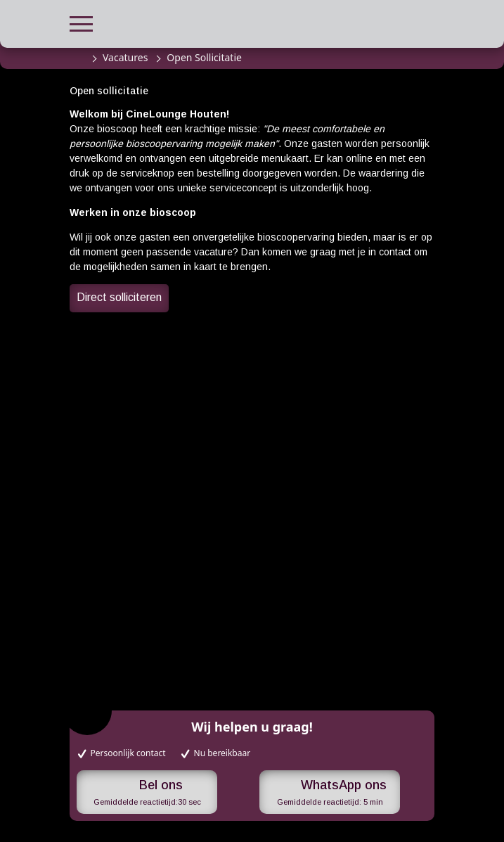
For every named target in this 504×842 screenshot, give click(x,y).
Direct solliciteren (119, 297)
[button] (81, 22)
